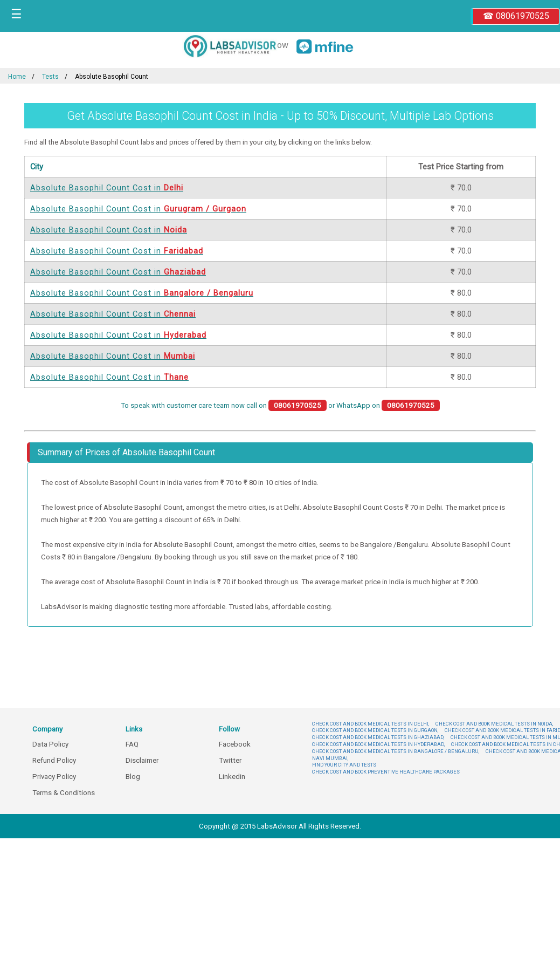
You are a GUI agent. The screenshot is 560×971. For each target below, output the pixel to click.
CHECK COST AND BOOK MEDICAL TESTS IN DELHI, (371, 724)
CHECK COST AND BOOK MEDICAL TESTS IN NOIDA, (494, 724)
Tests (50, 77)
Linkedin (232, 777)
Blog (133, 777)
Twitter (230, 760)
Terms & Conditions (64, 793)
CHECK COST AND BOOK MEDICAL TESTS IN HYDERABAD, (378, 744)
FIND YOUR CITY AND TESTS (344, 765)
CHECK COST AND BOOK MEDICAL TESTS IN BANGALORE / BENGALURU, (396, 751)
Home (17, 77)
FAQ (132, 744)
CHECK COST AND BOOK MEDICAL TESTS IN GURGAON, (375, 730)
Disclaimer (142, 760)
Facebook (235, 744)
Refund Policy (54, 760)
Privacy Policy (54, 777)
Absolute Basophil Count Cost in (107, 188)
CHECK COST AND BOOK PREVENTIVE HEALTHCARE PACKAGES (386, 772)
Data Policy (50, 744)
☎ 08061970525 (516, 16)
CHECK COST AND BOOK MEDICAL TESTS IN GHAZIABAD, (378, 737)
